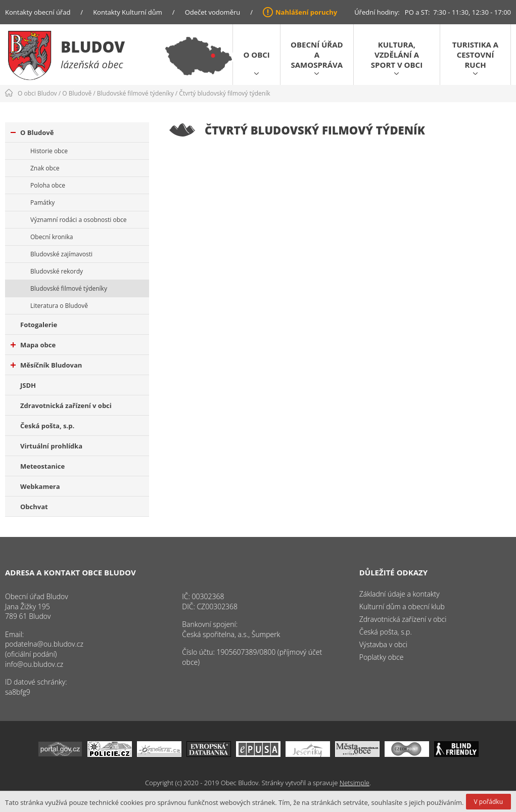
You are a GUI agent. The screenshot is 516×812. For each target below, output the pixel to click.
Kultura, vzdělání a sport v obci (397, 55)
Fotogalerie (39, 325)
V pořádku (488, 802)
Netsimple (355, 783)
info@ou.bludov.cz (34, 664)
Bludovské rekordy (57, 271)
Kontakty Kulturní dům (128, 12)
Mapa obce (33, 345)
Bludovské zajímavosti (61, 254)
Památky (42, 202)
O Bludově (77, 93)
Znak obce (45, 168)
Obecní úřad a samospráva (317, 55)
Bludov (93, 47)
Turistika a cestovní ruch (475, 55)
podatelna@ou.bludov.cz (44, 644)
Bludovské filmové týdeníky (135, 93)
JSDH (28, 385)
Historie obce (49, 151)
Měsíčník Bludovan (46, 365)
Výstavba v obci (383, 644)
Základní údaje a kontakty (400, 594)
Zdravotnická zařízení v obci (66, 405)
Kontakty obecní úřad (38, 12)
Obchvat (34, 507)
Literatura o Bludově (59, 306)
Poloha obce (48, 185)
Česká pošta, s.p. (47, 426)
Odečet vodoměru (213, 12)
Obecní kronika (52, 237)
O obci (256, 55)
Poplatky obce (382, 657)
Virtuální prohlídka (51, 446)
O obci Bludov (37, 93)
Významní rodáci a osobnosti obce (79, 220)
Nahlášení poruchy (306, 12)
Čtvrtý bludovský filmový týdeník (224, 93)
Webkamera (40, 486)
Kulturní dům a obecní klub (402, 606)
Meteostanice (42, 466)
